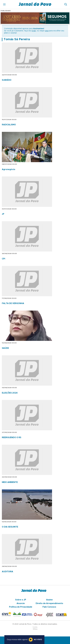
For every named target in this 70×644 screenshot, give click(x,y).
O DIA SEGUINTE (10, 527)
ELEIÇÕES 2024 (10, 393)
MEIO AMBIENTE (10, 482)
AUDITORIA (7, 572)
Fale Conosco (49, 607)
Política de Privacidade (21, 607)
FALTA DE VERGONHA (13, 303)
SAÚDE (5, 348)
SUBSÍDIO (7, 80)
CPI (3, 259)
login (34, 31)
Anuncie (21, 603)
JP (3, 214)
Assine (49, 600)
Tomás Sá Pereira (17, 39)
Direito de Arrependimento (49, 603)
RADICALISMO (9, 125)
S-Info (35, 627)
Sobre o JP (21, 600)
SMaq (35, 629)
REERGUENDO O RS (12, 438)
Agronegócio (9, 169)
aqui (47, 31)
